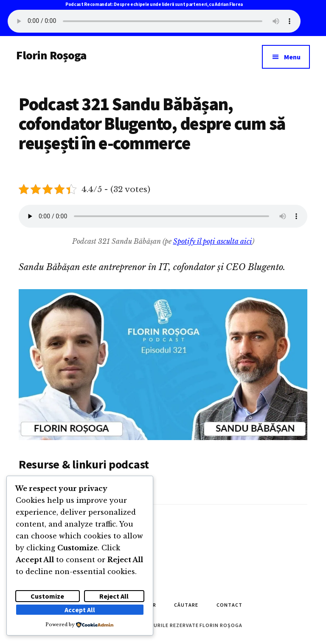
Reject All (114, 596)
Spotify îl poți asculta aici (213, 241)
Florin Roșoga (51, 55)
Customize (47, 596)
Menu (292, 57)
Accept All (80, 610)
